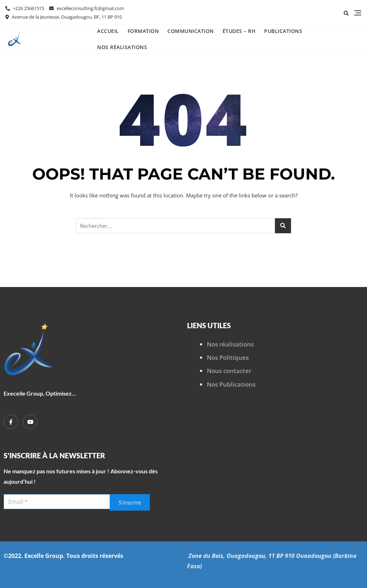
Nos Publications (231, 384)
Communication (191, 31)
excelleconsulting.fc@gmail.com (87, 8)
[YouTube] (30, 422)
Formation (143, 31)
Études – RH (239, 31)
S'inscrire (130, 502)
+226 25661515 (25, 8)
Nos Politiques (228, 357)
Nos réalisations (122, 47)
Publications (283, 31)
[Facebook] (11, 422)
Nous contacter (229, 371)
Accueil (108, 31)
